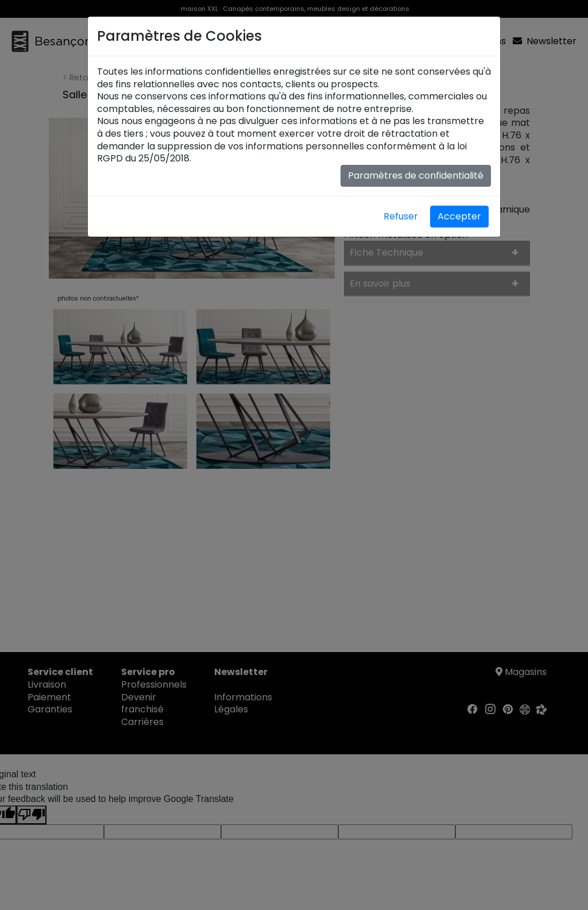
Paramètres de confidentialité (416, 176)
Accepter (459, 216)
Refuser (401, 216)
